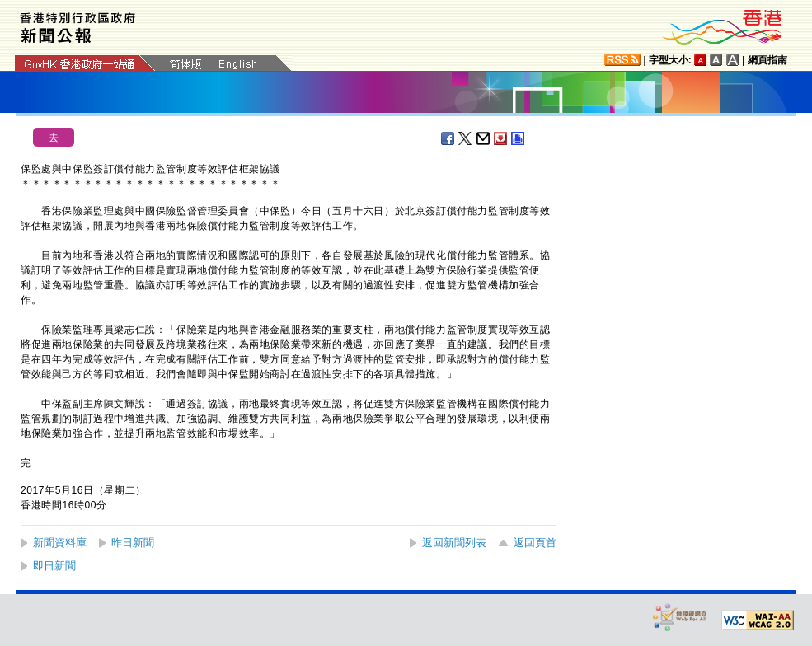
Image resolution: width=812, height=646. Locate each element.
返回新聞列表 (454, 543)
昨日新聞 (133, 543)
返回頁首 (535, 543)
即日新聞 (54, 566)
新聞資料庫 (60, 543)
